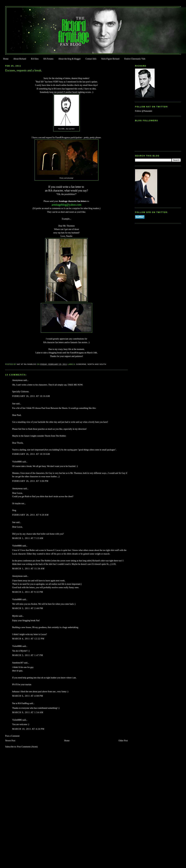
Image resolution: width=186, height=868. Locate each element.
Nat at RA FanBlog (21, 703)
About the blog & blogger (69, 59)
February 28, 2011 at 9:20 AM (31, 515)
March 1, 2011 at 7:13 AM (28, 538)
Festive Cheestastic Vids (135, 59)
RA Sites (35, 59)
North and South (97, 364)
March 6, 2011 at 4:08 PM (28, 696)
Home (6, 59)
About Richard (20, 59)
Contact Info (91, 59)
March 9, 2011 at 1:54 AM (28, 712)
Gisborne (81, 364)
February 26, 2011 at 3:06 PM (30, 481)
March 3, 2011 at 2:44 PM (28, 608)
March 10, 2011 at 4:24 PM (28, 729)
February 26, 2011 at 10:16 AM (31, 396)
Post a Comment (12, 736)
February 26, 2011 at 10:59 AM (31, 454)
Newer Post (10, 741)
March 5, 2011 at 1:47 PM (28, 655)
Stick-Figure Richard (110, 59)
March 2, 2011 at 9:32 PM (28, 592)
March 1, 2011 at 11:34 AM (28, 569)
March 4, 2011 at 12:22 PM (28, 639)
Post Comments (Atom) (27, 747)
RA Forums (49, 59)
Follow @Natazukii (144, 111)
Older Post (123, 741)
